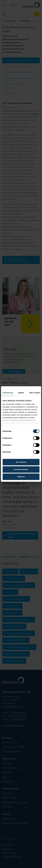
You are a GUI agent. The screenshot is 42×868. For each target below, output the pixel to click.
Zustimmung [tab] (8, 393)
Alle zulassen (21, 462)
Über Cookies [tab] (35, 393)
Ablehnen (21, 477)
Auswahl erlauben (21, 469)
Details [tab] (21, 393)
